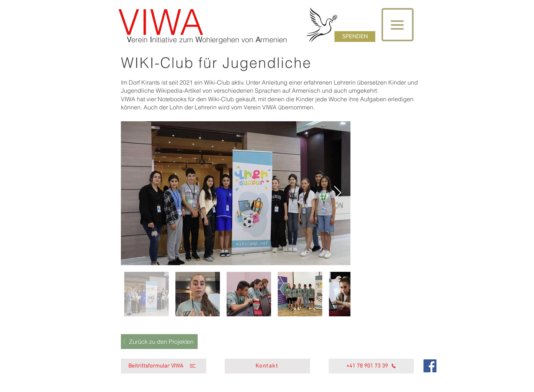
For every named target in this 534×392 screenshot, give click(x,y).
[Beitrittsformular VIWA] (164, 366)
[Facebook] (430, 366)
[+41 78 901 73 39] (371, 366)
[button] (398, 25)
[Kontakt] (267, 366)
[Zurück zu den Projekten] (159, 342)
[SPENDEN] (355, 37)
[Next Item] (338, 193)
